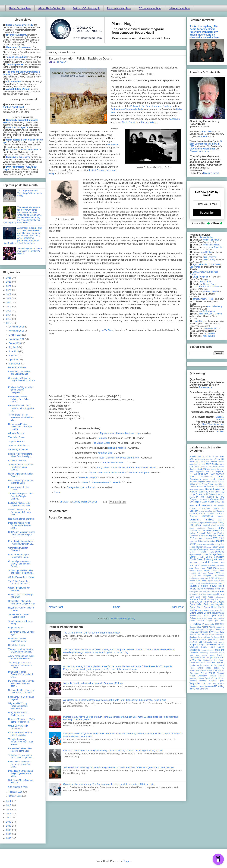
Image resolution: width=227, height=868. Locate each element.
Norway (211, 599)
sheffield (193, 642)
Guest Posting (204, 559)
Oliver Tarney (209, 260)
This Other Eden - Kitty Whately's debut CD (19, 582)
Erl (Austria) (200, 538)
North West (207, 597)
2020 (9, 302)
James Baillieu (206, 237)
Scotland (194, 639)
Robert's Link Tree (20, 8)
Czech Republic (218, 525)
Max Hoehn (206, 252)
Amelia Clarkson (210, 292)
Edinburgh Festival (216, 533)
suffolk (212, 655)
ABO (192, 459)
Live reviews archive (119, 8)
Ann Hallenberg (214, 306)
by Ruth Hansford (205, 497)
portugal (201, 621)
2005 (9, 838)
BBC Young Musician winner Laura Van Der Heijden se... (22, 535)
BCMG (192, 477)
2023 (9, 290)
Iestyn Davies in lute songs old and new (119, 458)
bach (191, 467)
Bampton (193, 469)
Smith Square (219, 642)
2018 (9, 311)
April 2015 (14, 360)
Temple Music (213, 658)
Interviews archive (179, 8)
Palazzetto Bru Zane (141, 106)
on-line (203, 602)
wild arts (212, 684)
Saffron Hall (203, 635)
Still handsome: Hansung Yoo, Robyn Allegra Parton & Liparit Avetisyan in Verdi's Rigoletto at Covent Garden (118, 767)
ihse (222, 562)
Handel (205, 562)
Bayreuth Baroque (204, 472)
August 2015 (15, 343)
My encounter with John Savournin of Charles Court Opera (119, 472)
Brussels (208, 487)
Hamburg (193, 562)
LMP (215, 576)
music (216, 583)
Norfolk (221, 594)
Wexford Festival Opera (212, 681)
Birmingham (195, 479)
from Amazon (206, 387)
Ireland (204, 565)
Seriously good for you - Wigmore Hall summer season (20, 665)
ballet (197, 467)
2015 (9, 323)
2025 (9, 282)
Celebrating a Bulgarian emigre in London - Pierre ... (21, 381)
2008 (9, 826)
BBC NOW (210, 474)
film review (216, 544)
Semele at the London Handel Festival (19, 616)
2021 (9, 298)
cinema (202, 511)
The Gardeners (205, 660)
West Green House (215, 678)
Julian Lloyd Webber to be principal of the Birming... (21, 572)
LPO (212, 578)
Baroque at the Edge (216, 469)
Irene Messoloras (211, 245)
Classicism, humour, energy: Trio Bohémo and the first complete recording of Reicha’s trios (109, 784)
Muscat (210, 583)
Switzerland (194, 658)
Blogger (127, 861)
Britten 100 (213, 484)
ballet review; (219, 467)
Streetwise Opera (217, 653)
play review (219, 618)
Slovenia (208, 642)
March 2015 (15, 364)
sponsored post (207, 650)
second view (219, 639)
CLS (198, 514)
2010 (9, 818)
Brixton (200, 487)
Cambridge (194, 502)
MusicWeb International (213, 424)
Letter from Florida (205, 573)
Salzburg (193, 637)
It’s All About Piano (17, 461)
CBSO (218, 502)
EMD (201, 536)
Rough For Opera (16, 645)
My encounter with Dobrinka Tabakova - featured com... (21, 684)
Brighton (201, 482)
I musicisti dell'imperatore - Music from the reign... (21, 455)
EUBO (221, 538)
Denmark (212, 528)
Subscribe (207, 213)
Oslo (222, 610)
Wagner (221, 673)
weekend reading (197, 678)
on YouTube (107, 330)
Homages (103, 438)
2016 (9, 319)
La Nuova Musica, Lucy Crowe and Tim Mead (20, 504)
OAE (197, 602)
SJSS (200, 642)
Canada (203, 502)
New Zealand (212, 592)
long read (204, 578)
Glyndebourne (217, 552)
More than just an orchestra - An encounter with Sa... (21, 542)
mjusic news (213, 581)
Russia (216, 632)
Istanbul (211, 565)
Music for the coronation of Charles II (101, 482)
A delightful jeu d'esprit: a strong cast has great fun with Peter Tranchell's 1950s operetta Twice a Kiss (115, 700)
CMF (204, 514)
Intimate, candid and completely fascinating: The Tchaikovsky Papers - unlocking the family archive (113, 750)
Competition (207, 516)
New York (202, 592)
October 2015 (15, 335)
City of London (210, 511)
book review (217, 479)
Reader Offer (195, 627)
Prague (209, 621)
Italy (218, 565)
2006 (9, 834)
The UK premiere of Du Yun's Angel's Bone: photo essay (92, 633)
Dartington (201, 528)
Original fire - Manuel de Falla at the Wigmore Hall (21, 602)
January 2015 (15, 796)
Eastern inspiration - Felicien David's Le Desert (18, 399)
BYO (200, 499)
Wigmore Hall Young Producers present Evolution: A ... (18, 706)
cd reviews (219, 506)
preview (195, 624)
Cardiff (211, 502)
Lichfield (193, 576)
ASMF (209, 464)
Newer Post (56, 607)
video (212, 673)
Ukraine (209, 670)
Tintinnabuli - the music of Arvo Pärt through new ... (21, 756)
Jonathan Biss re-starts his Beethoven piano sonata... (21, 467)
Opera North (196, 607)
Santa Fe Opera (212, 637)
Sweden (221, 655)
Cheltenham (205, 508)
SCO (222, 637)
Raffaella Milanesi (117, 448)
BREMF (193, 482)
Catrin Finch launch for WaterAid (19, 589)
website (221, 676)
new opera (194, 592)
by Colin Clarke (213, 492)
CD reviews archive (150, 8)
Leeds (207, 571)
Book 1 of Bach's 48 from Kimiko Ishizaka (20, 734)
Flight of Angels (15, 628)
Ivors (222, 565)
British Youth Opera (198, 484)
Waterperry (203, 676)
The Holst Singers (88, 477)
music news (208, 586)
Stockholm (194, 653)
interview (195, 565)
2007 (9, 830)
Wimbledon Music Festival (201, 686)
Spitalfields (195, 650)
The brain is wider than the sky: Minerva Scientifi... (21, 651)
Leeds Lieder (218, 571)
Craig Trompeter (200, 277)
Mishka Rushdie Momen (210, 314)
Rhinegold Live (202, 630)
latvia (222, 568)
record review (208, 627)
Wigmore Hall (198, 683)
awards (221, 464)
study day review (198, 655)
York (198, 689)
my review (113, 144)
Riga (210, 630)
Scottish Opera (205, 639)
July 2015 (14, 347)
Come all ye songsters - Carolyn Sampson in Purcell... (19, 564)
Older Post (177, 607)
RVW (222, 632)
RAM (217, 624)
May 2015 (14, 355)
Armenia (202, 464)
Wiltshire (221, 684)
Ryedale (193, 635)
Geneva (212, 549)
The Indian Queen (17, 437)
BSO (214, 487)
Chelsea (193, 508)
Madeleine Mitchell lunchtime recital (17, 640)
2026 (9, 278)
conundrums (210, 523)
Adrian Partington (211, 240)
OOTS (215, 602)
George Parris (210, 284)
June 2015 (14, 351)
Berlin (221, 477)
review (192, 630)
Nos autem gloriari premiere (21, 519)
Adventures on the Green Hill (210, 459)
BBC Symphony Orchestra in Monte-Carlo (21, 482)
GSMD (193, 559)
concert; (221, 520)
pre (216, 621)
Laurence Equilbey (162, 106)
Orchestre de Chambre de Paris (127, 109)
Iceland (215, 562)
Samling (201, 637)
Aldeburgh (194, 462)
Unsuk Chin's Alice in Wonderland (18, 727)
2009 (9, 822)
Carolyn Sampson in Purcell (81, 487)
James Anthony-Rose (203, 299)
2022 (9, 294)
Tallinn (203, 658)
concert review (202, 519)
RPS (211, 632)
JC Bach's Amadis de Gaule (21, 577)
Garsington (203, 549)
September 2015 (17, 339)
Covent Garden (202, 525)
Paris (206, 616)
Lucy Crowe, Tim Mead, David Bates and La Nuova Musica (127, 468)
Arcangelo (194, 464)
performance (218, 616)
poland (192, 621)
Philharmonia (195, 618)
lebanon (193, 571)
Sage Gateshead (217, 635)
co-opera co (212, 514)
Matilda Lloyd (209, 336)
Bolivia (206, 479)
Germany (220, 549)
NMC (205, 594)
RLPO (215, 630)
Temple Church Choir (112, 463)
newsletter (194, 594)
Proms (205, 624)
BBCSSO (220, 474)
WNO (215, 686)
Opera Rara (210, 607)
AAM (222, 457)
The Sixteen (218, 663)
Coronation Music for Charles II (18, 549)
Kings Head (200, 568)
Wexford (193, 681)
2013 (9, 805)
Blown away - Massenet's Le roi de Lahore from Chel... (20, 764)
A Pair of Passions (17, 433)
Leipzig (193, 573)
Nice (201, 594)
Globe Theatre (198, 552)
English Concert (216, 536)
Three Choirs (196, 668)
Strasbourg (204, 653)
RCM (222, 624)
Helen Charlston (215, 247)
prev (222, 621)
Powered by (207, 223)
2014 (9, 801)
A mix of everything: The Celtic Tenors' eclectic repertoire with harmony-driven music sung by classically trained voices (204, 32)
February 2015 (16, 792)
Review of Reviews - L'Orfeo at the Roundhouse (22, 720)
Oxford (193, 613)
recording (220, 627)
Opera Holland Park (199, 604)
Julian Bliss (210, 333)
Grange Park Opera (201, 557)
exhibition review (202, 541)
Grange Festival (217, 554)
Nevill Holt (220, 589)
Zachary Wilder (149, 122)
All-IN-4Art (205, 462)
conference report (197, 523)
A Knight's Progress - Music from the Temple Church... (21, 496)
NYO (222, 599)
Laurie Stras (198, 321)
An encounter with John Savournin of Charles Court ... (19, 512)
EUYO (192, 541)
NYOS (192, 602)
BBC (201, 474)
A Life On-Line (197, 457)
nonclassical (212, 594)
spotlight (219, 650)
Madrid (192, 581)
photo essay (207, 618)
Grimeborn (219, 557)
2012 (9, 810)
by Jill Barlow (209, 494)
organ (217, 610)
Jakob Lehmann (211, 329)
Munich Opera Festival (198, 583)
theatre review (217, 665)
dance (192, 528)
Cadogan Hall (217, 499)
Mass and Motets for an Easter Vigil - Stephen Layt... (20, 525)
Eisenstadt (194, 536)
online (209, 602)
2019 (9, 307)
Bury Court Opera (197, 489)
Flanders (200, 547)
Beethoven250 (207, 477)
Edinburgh (201, 533)
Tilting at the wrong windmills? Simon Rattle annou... (21, 742)
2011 (9, 814)
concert (221, 516)
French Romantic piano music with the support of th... (21, 408)
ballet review (206, 467)
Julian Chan (205, 282)
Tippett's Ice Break (17, 442)
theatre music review (199, 665)
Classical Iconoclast (219, 418)
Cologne (193, 516)
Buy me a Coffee (211, 173)
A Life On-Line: (212, 457)
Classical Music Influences (202, 151)
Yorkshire (204, 689)
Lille (200, 576)
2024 (9, 286)
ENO (192, 538)
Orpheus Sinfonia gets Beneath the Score (19, 556)
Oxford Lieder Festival (207, 613)
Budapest (220, 487)
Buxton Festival (213, 489)
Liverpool (207, 576)
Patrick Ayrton (209, 311)
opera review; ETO (206, 610)
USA (215, 670)
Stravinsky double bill (18, 450)
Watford (213, 676)
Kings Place (213, 568)
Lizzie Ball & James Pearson (206, 287)
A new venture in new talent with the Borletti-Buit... (21, 657)
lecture (200, 571)
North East (195, 597)
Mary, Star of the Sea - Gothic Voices (19, 714)
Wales (192, 676)
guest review (218, 559)
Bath (191, 472)
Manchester (201, 580)
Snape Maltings (197, 645)
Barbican (202, 469)
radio (212, 624)
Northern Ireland (198, 599)
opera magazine (216, 604)
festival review (202, 544)
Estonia (209, 538)
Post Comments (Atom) (123, 618)
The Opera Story (203, 663)
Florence (208, 547)
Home (58, 492)
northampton (219, 597)
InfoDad (220, 432)
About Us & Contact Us (52, 8)
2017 (9, 315)
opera (221, 602)
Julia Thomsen (209, 257)
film (209, 544)
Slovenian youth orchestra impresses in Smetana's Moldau (93, 683)
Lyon (222, 578)
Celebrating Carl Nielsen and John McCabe (20, 373)
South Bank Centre (213, 647)
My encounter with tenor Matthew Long (120, 433)
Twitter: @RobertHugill (86, 8)
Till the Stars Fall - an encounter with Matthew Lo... (21, 417)
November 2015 (17, 331)
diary (221, 528)
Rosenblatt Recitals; (199, 632)
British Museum (218, 482)
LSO (217, 578)
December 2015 (17, 327)
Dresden (193, 531)
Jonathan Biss (105, 453)
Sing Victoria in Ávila (18, 787)
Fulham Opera (218, 547)
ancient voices (217, 462)
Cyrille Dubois (129, 122)
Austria (215, 464)
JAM (191, 568)
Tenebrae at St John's (18, 446)
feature (213, 541)
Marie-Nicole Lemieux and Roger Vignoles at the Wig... (21, 774)
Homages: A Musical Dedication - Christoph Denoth (20, 427)
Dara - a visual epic (17, 367)
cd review (62, 62)
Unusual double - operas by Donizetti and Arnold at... (21, 691)
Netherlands (209, 589)
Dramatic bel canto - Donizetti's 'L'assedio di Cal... (21, 674)
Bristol (209, 482)
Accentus (175, 119)
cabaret (206, 499)
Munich (221, 581)
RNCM (221, 630)
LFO (222, 573)
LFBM (217, 573)
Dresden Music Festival (209, 531)
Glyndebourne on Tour (199, 554)
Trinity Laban (213, 668)
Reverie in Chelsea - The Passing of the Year (20, 750)
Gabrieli (193, 549)
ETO (215, 538)
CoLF (222, 514)
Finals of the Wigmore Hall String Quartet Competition (21, 390)
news (221, 591)
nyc (217, 599)
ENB (206, 536)
